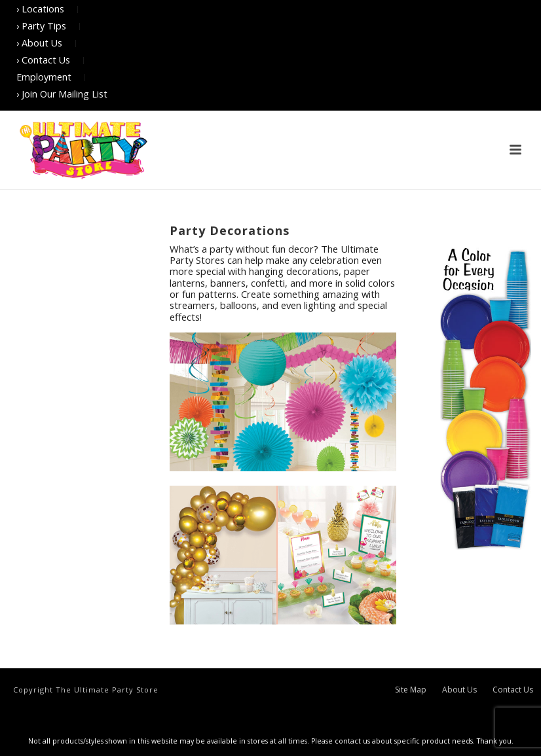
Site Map (411, 690)
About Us (459, 690)
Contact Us (513, 690)
